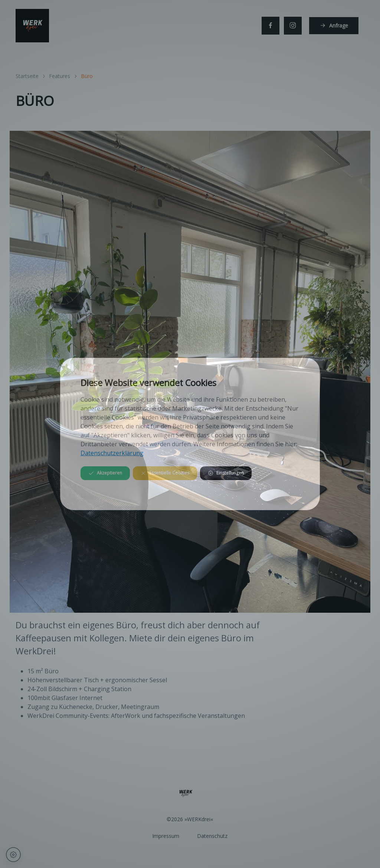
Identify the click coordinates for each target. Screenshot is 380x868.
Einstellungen (226, 473)
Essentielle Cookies (165, 473)
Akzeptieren (105, 473)
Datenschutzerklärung (112, 453)
